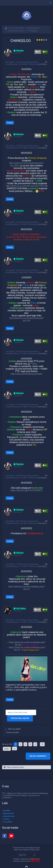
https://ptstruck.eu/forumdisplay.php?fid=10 (26, 588)
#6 (46, 405)
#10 (46, 620)
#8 (46, 521)
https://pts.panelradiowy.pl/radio (27, 374)
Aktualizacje (9, 816)
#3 (46, 222)
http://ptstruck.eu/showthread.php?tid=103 (26, 319)
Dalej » (7, 749)
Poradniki (8, 822)
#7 (46, 476)
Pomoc (6, 819)
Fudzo (32, 364)
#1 (46, 62)
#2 (46, 146)
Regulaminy (9, 813)
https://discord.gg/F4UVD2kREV (26, 490)
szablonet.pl (34, 859)
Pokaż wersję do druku (14, 767)
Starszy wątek (14, 729)
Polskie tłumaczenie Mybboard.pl (26, 848)
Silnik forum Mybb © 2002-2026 (27, 850)
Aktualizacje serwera (16, 31)
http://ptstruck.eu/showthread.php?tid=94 (26, 186)
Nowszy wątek (12, 732)
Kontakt (7, 811)
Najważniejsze (34, 28)
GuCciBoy (42, 64)
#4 (46, 270)
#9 (46, 564)
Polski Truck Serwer (16, 28)
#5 (46, 351)
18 (42, 744)
